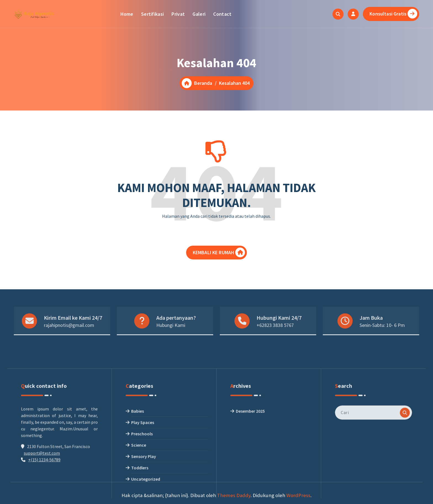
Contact (222, 14)
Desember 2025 (250, 462)
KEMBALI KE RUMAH (219, 257)
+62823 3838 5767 (275, 336)
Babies (138, 462)
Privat (178, 14)
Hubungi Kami (171, 336)
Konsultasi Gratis (393, 14)
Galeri (199, 14)
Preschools (142, 485)
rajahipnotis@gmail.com (69, 336)
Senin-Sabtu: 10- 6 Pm (382, 336)
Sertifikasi (152, 14)
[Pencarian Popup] (338, 14)
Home (127, 14)
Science (139, 496)
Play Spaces (143, 474)
